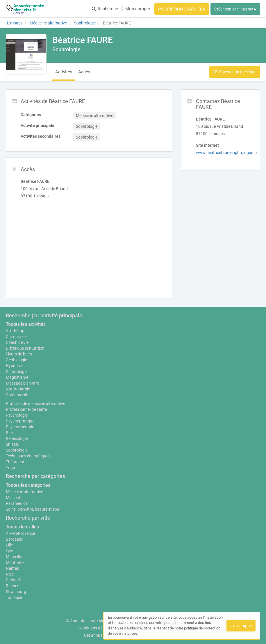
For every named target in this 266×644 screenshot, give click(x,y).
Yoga (10, 468)
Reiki (10, 433)
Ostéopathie (17, 395)
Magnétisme (17, 377)
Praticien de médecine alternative (35, 404)
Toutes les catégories (28, 485)
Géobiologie (16, 360)
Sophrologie (17, 450)
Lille (9, 545)
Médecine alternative (24, 492)
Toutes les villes (22, 527)
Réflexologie (17, 438)
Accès (84, 72)
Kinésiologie (17, 371)
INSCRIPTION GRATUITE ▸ (182, 9)
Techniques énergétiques (28, 456)
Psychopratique (20, 421)
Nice (10, 574)
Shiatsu (13, 444)
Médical (13, 498)
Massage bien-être (22, 383)
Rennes (13, 586)
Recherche (105, 9)
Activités (64, 72)
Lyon (10, 551)
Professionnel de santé (26, 409)
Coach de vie (17, 342)
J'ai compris (241, 626)
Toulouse (14, 597)
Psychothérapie (20, 427)
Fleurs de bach (19, 354)
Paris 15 (13, 580)
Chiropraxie (16, 337)
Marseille (14, 557)
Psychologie (17, 415)
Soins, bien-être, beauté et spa (33, 509)
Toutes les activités (26, 324)
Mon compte (138, 9)
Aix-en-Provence (20, 533)
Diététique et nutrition (25, 348)
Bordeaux (15, 539)
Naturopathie (18, 389)
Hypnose (14, 366)
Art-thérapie (17, 331)
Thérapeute (16, 462)
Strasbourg (16, 592)
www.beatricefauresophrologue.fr (227, 153)
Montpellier (16, 562)
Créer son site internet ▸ (235, 9)
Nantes (12, 568)
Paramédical (17, 503)
